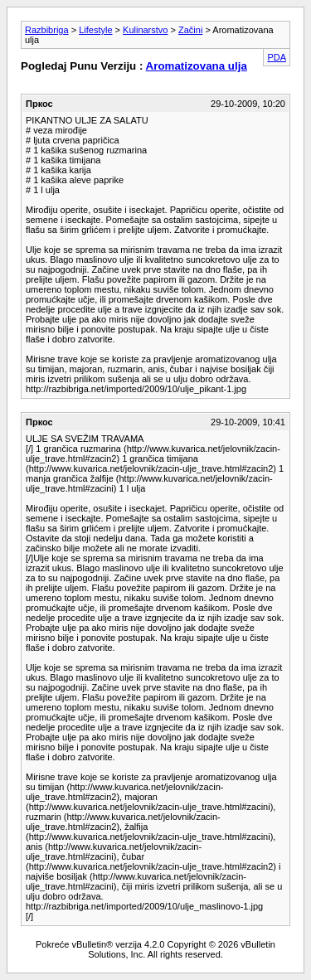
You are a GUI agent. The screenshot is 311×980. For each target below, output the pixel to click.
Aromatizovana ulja (197, 66)
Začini (190, 30)
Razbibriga (47, 30)
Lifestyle (95, 30)
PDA (277, 57)
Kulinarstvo (145, 30)
